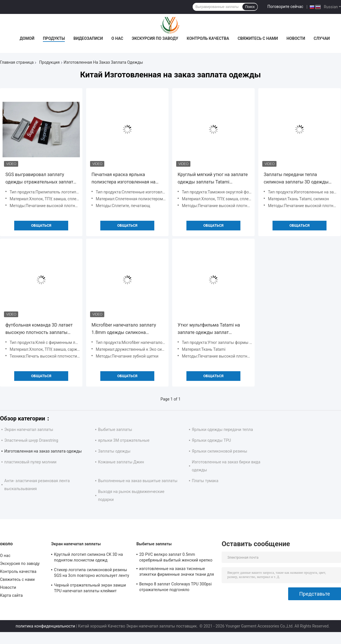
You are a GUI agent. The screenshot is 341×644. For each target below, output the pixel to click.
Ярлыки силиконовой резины (220, 451)
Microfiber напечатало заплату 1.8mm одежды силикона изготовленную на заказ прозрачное (124, 329)
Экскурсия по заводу (155, 38)
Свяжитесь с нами (258, 38)
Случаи (322, 38)
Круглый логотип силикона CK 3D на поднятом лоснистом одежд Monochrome (88, 558)
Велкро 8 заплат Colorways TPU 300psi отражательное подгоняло (175, 587)
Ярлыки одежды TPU (211, 440)
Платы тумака (205, 481)
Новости (296, 38)
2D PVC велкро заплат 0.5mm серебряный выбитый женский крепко (176, 557)
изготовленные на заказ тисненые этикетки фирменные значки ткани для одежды (177, 572)
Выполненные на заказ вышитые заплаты (138, 481)
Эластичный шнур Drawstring (31, 440)
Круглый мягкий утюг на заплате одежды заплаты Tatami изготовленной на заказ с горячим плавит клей (213, 179)
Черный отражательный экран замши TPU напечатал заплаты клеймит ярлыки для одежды (90, 589)
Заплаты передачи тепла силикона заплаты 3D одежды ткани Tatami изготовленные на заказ (298, 179)
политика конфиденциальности (45, 626)
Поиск (250, 7)
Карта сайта (11, 595)
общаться (41, 225)
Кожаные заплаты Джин (121, 462)
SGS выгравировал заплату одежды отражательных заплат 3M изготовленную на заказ (39, 179)
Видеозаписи (88, 38)
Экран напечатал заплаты (29, 430)
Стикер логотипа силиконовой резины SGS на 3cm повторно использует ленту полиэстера (92, 573)
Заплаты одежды (114, 451)
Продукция (49, 62)
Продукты (54, 38)
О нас (117, 38)
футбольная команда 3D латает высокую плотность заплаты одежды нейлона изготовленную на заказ (41, 329)
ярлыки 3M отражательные (124, 440)
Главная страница (17, 62)
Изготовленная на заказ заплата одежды (43, 451)
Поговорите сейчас (285, 7)
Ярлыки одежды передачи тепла (222, 430)
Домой (27, 38)
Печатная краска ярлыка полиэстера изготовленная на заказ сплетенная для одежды (124, 179)
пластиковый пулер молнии (30, 462)
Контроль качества (208, 38)
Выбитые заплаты (115, 430)
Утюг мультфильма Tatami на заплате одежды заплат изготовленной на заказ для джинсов (209, 329)
